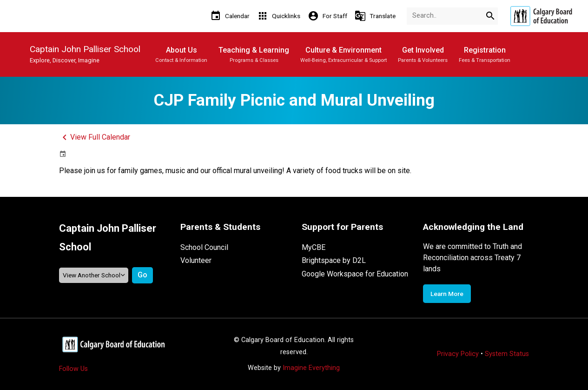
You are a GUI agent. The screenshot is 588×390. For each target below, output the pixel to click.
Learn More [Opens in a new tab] (447, 294)
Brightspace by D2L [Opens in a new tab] (334, 260)
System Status (507, 354)
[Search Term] (452, 16)
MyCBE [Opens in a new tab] (314, 247)
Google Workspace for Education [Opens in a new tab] (355, 274)
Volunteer (196, 260)
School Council (204, 247)
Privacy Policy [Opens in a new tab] (458, 354)
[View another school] (94, 275)
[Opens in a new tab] (541, 16)
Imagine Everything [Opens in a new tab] (311, 368)
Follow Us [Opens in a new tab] (73, 369)
